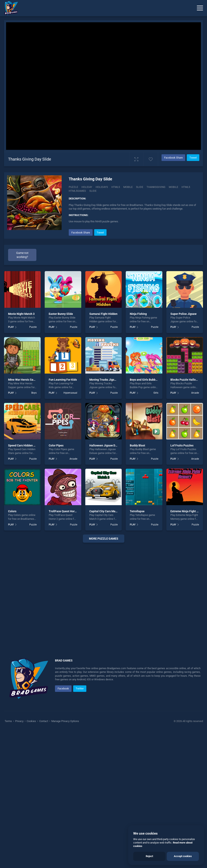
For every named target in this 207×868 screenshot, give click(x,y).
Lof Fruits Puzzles (182, 582)
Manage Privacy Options (65, 858)
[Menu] (200, 8)
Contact (44, 858)
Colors (12, 648)
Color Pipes (56, 582)
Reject (149, 856)
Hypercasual (70, 530)
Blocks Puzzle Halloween (186, 517)
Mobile (128, 187)
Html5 (116, 187)
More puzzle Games (104, 675)
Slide (140, 187)
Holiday (87, 187)
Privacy (19, 858)
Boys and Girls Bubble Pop (147, 517)
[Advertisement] (134, 257)
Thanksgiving (156, 187)
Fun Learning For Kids (63, 517)
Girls (156, 530)
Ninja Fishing (138, 451)
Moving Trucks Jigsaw (104, 517)
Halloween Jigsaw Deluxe (106, 582)
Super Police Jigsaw (183, 451)
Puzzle (73, 187)
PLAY (11, 464)
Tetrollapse (137, 648)
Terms (9, 858)
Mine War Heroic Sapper (24, 517)
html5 (186, 187)
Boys (34, 530)
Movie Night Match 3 (21, 451)
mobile (173, 187)
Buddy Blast (137, 582)
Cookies (31, 858)
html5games (77, 191)
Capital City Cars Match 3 (106, 648)
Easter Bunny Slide (61, 451)
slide (93, 191)
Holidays (102, 187)
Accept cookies (183, 856)
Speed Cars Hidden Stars (24, 582)
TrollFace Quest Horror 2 (65, 648)
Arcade (195, 530)
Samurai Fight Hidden (103, 451)
